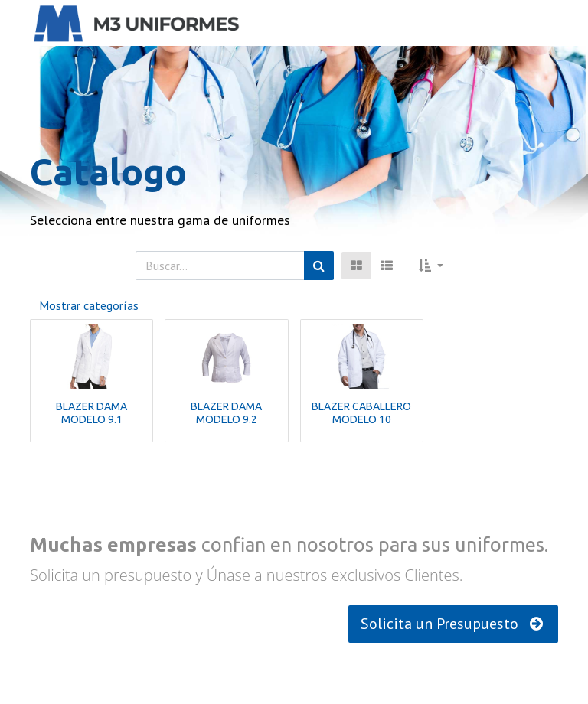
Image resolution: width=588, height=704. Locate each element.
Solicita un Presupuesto (453, 624)
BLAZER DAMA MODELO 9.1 (91, 413)
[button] (431, 266)
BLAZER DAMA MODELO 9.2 (226, 413)
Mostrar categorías (89, 305)
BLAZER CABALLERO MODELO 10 (361, 413)
